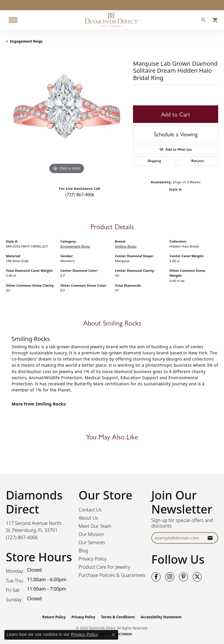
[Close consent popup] (113, 635)
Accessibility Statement (161, 617)
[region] (66, 114)
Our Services (92, 542)
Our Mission (91, 534)
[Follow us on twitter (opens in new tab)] (197, 577)
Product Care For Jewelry (104, 567)
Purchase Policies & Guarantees (112, 575)
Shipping (154, 161)
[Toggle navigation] (13, 20)
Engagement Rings (26, 41)
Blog (83, 551)
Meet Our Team (95, 526)
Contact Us (90, 510)
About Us (88, 518)
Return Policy (54, 617)
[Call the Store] (22, 537)
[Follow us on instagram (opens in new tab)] (170, 577)
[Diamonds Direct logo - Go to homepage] (112, 20)
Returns (198, 161)
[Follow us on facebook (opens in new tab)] (156, 577)
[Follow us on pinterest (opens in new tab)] (183, 577)
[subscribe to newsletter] (210, 538)
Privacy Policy (92, 559)
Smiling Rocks (126, 246)
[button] (204, 21)
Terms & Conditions (118, 617)
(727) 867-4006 (80, 194)
